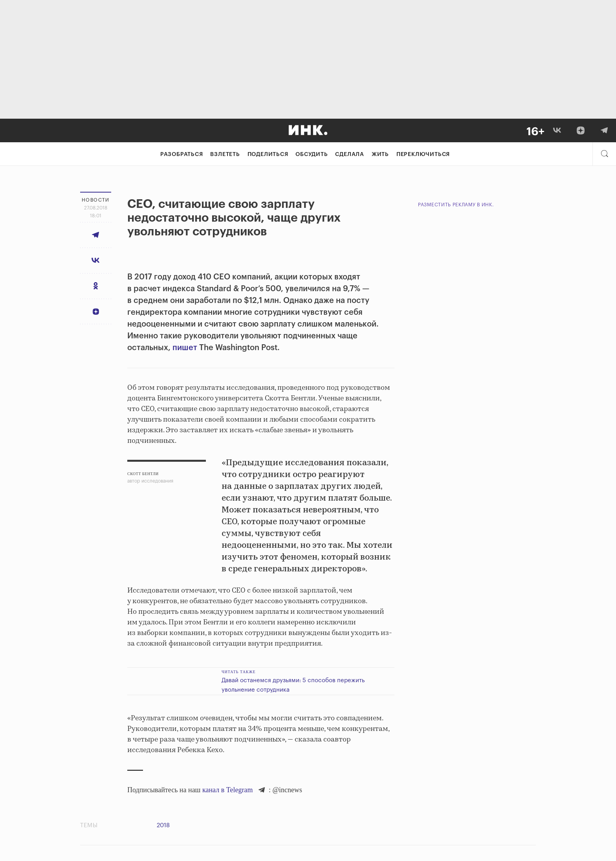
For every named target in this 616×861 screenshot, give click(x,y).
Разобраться (182, 154)
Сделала (350, 154)
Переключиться (423, 154)
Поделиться (268, 154)
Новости (96, 200)
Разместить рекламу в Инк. (456, 205)
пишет (184, 348)
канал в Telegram (227, 790)
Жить (380, 154)
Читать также (239, 672)
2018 (163, 825)
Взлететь (225, 154)
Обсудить (312, 154)
